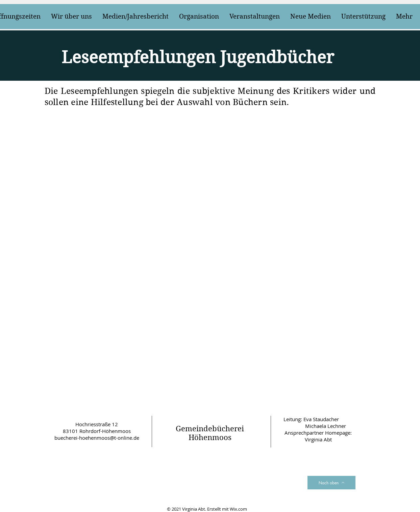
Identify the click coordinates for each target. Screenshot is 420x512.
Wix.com (238, 509)
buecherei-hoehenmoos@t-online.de (97, 438)
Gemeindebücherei (210, 429)
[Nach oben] (331, 483)
